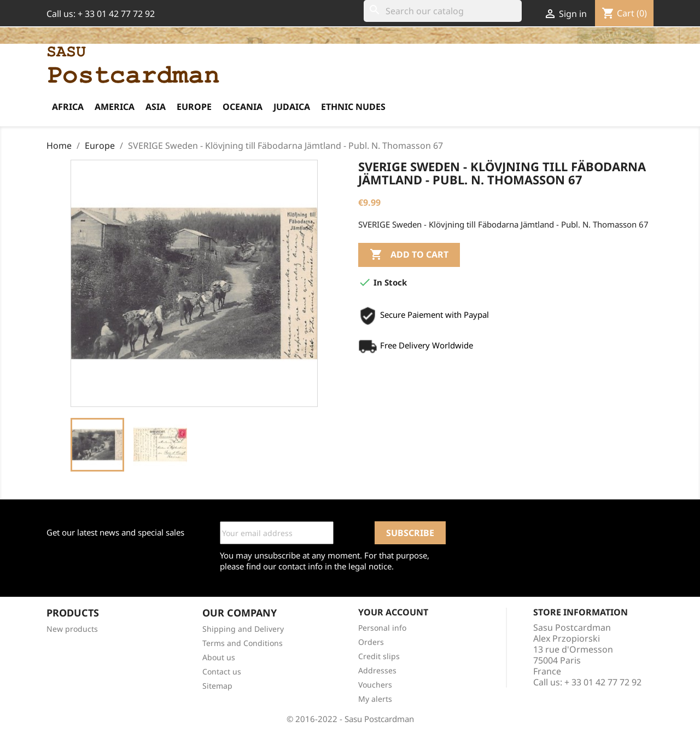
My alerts (375, 699)
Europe (194, 107)
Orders (371, 642)
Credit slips (379, 656)
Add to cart (409, 255)
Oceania (243, 107)
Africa (68, 107)
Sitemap (217, 686)
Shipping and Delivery (243, 629)
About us (219, 657)
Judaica (292, 107)
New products (72, 629)
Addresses (377, 670)
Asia (156, 107)
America (115, 107)
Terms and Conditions (243, 643)
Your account (393, 612)
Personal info (382, 628)
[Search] (443, 11)
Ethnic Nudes (353, 107)
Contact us (222, 671)
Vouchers (375, 685)
